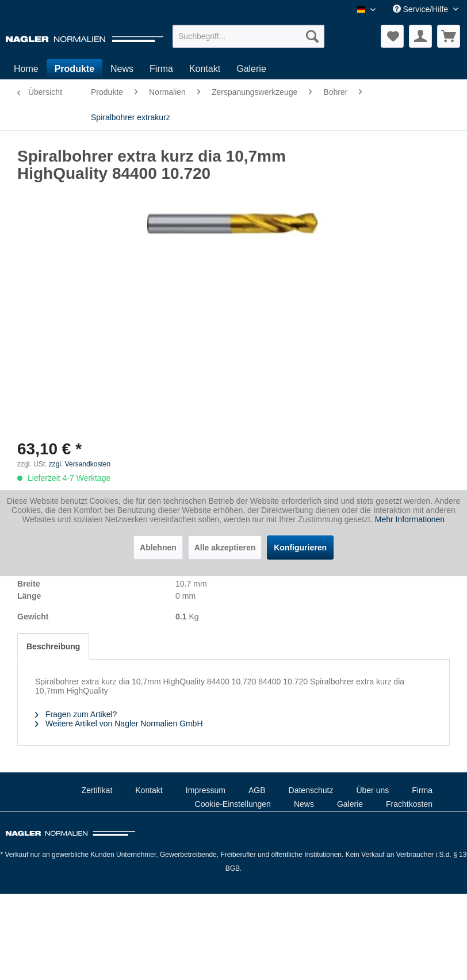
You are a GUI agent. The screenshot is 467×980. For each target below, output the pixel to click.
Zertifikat (97, 790)
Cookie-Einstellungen (233, 804)
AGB (257, 790)
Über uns (372, 790)
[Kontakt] (205, 69)
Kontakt (149, 790)
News (304, 804)
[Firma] (161, 69)
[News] (122, 69)
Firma (422, 790)
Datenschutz (311, 790)
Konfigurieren (300, 548)
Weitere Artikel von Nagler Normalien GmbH (119, 723)
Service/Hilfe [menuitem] (422, 9)
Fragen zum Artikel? (76, 714)
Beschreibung (53, 646)
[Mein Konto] (420, 36)
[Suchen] (312, 36)
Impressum (206, 790)
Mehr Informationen (410, 519)
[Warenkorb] (449, 36)
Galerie (350, 804)
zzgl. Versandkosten (80, 464)
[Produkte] (74, 69)
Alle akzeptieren (225, 548)
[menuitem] (248, 36)
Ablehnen (158, 548)
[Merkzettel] (392, 36)
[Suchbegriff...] (248, 36)
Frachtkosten (409, 804)
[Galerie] (251, 69)
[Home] (26, 69)
